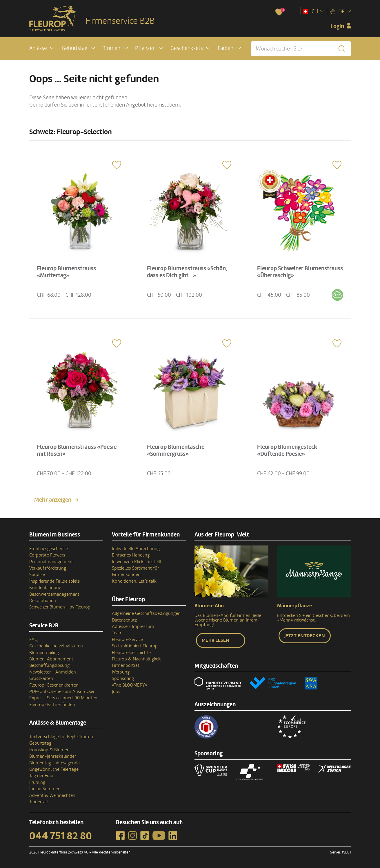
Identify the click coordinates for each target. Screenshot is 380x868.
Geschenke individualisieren (56, 646)
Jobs (116, 691)
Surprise (37, 575)
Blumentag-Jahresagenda (54, 763)
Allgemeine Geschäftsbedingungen (146, 613)
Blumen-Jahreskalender (53, 756)
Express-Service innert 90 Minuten (63, 698)
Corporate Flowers (47, 555)
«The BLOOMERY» (130, 685)
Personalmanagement (51, 562)
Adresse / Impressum (133, 626)
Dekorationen (43, 601)
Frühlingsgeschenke (49, 549)
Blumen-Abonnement (51, 659)
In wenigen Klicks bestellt (137, 562)
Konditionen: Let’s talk (134, 581)
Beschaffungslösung (49, 665)
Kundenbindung (45, 588)
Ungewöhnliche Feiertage (54, 769)
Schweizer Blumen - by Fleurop (60, 607)
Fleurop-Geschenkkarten (54, 685)
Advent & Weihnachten (52, 795)
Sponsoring (123, 678)
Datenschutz (124, 620)
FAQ (33, 640)
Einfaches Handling (131, 555)
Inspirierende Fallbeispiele (54, 581)
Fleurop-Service (127, 640)
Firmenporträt (126, 665)
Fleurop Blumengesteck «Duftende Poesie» (287, 451)
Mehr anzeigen (53, 500)
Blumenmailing (44, 653)
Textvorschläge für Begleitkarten (61, 737)
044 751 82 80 (61, 836)
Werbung (121, 672)
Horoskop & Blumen (49, 750)
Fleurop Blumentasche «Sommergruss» (176, 451)
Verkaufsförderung (48, 568)
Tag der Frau (41, 776)
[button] (42, 48)
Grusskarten (41, 678)
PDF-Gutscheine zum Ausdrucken (62, 691)
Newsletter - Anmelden (53, 672)
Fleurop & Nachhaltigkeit (136, 659)
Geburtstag (40, 743)
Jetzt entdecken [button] (305, 636)
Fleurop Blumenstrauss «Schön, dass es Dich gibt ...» (187, 272)
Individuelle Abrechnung (136, 549)
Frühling (37, 782)
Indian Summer (44, 789)
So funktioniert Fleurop (135, 646)
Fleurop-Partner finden (52, 705)
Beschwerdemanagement (54, 594)
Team (117, 633)
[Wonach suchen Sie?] (301, 49)
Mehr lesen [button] (216, 640)
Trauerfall (39, 802)
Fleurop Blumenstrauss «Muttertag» (66, 272)
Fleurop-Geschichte (131, 653)
